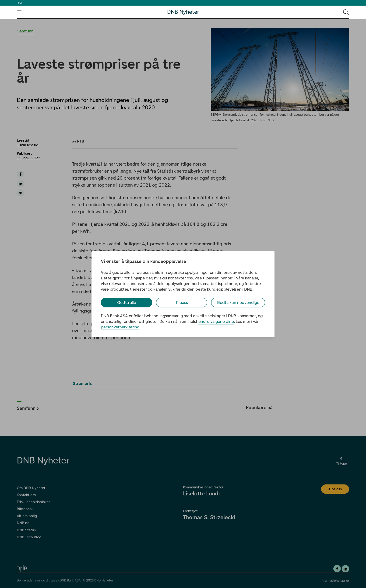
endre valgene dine (216, 321)
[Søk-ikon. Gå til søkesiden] (346, 12)
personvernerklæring (120, 327)
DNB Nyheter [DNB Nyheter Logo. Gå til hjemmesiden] (183, 12)
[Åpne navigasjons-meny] (19, 12)
